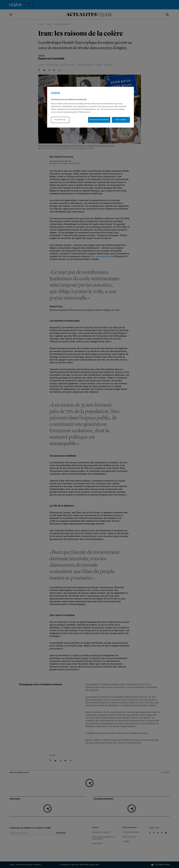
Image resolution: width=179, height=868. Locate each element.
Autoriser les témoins (99, 120)
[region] (91, 107)
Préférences (60, 120)
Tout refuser (121, 120)
